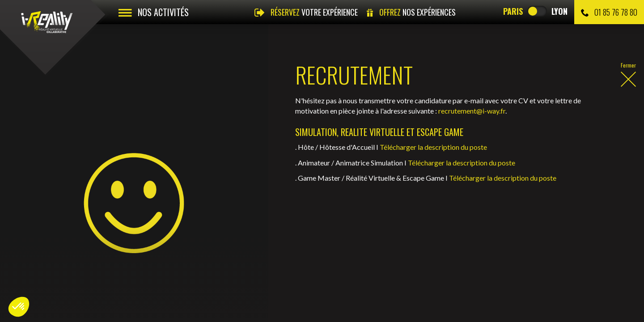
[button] (19, 307)
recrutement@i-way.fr (472, 111)
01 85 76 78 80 (609, 12)
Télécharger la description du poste (433, 147)
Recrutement (27, 236)
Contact (107, 273)
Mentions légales (163, 273)
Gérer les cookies (292, 273)
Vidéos (25, 273)
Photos (65, 273)
